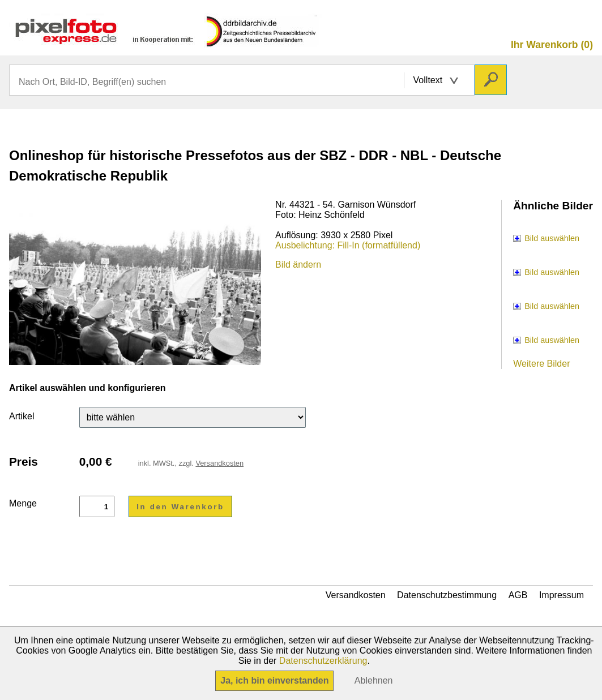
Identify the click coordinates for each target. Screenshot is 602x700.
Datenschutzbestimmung (447, 595)
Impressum (562, 595)
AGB (518, 595)
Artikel (22, 416)
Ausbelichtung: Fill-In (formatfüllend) (348, 245)
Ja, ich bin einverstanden (274, 680)
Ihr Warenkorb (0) (552, 45)
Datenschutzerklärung (323, 661)
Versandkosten (219, 463)
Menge (23, 503)
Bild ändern (298, 265)
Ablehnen (374, 680)
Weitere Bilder (541, 364)
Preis (24, 461)
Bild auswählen (552, 238)
